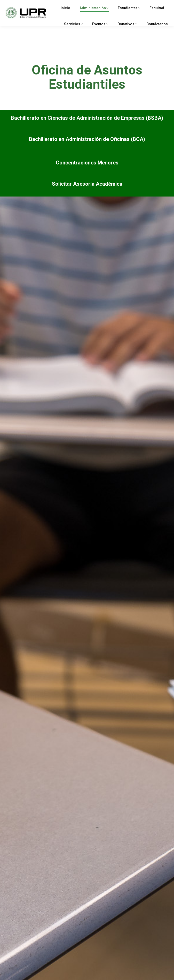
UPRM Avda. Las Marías (38, 5)
